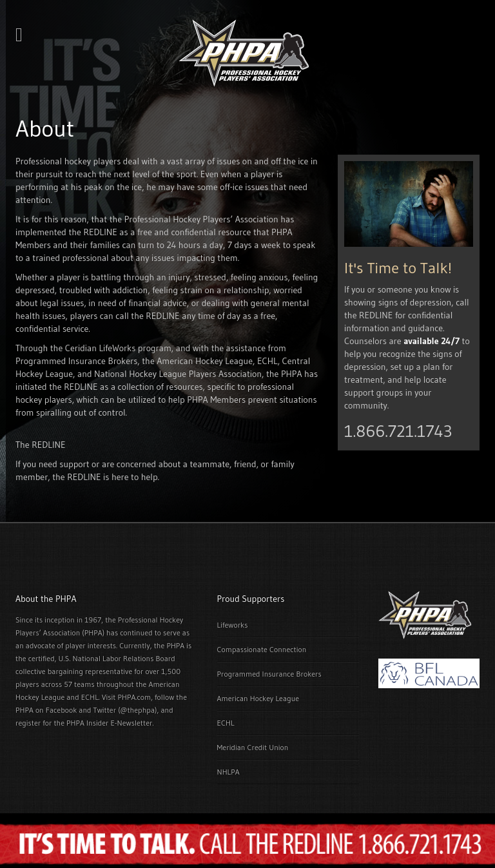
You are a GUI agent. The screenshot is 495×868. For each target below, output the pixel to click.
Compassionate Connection (262, 649)
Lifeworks (233, 625)
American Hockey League (258, 698)
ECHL (226, 723)
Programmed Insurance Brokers (269, 674)
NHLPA (228, 772)
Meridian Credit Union (253, 747)
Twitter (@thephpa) (125, 710)
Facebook (61, 710)
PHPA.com (134, 697)
